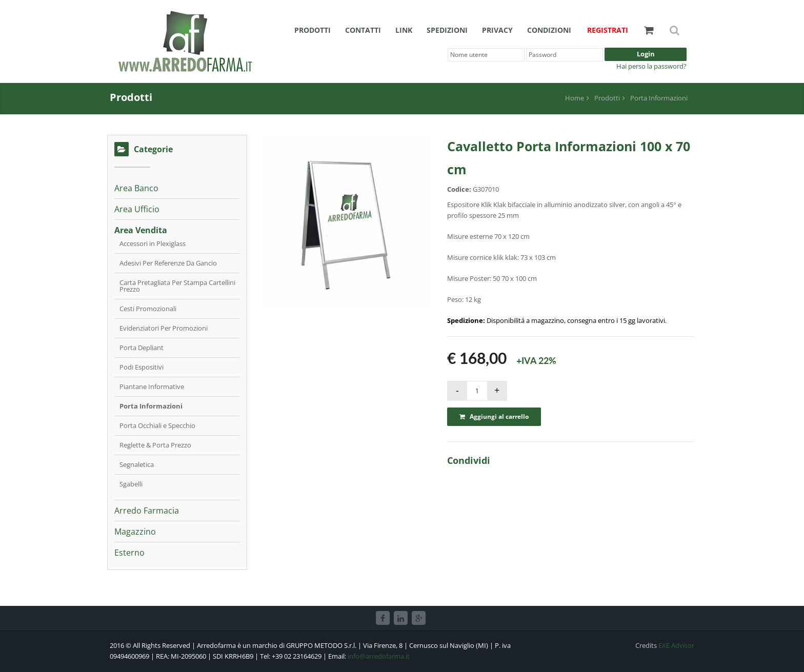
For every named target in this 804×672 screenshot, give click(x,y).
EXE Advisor (676, 645)
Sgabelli (131, 484)
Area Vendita (141, 230)
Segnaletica (137, 464)
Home (575, 98)
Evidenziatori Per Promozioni (164, 328)
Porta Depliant (142, 348)
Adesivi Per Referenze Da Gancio (168, 263)
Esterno (129, 553)
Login (646, 54)
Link (404, 30)
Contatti (363, 30)
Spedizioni (447, 30)
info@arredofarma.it (379, 656)
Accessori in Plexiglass (153, 243)
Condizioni (549, 30)
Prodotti (313, 30)
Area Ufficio (137, 209)
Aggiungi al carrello (494, 416)
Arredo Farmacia (147, 511)
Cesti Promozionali (148, 309)
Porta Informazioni (659, 98)
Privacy (497, 30)
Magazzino (135, 532)
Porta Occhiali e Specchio (157, 425)
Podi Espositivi (142, 367)
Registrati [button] (608, 30)
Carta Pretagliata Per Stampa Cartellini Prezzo (177, 286)
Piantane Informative (152, 386)
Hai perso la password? (651, 66)
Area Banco (136, 188)
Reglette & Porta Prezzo (155, 445)
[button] (649, 30)
